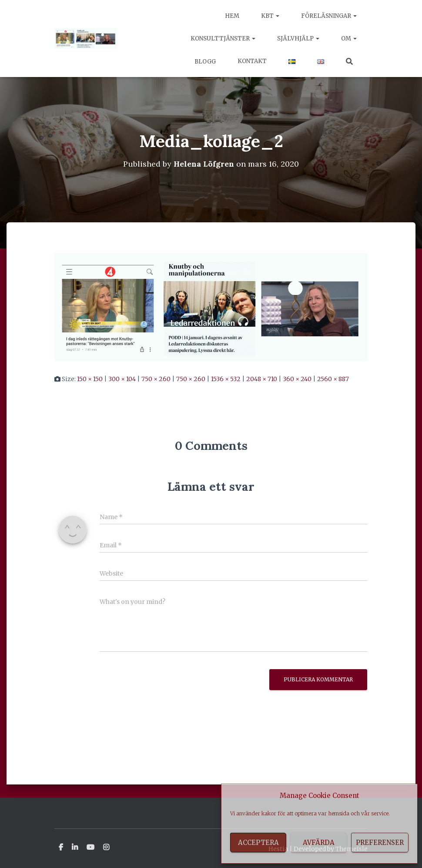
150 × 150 (90, 379)
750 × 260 (156, 379)
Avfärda (319, 843)
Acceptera (258, 843)
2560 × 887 (333, 379)
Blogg (204, 62)
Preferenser (380, 843)
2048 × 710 (262, 379)
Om (349, 39)
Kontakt (252, 61)
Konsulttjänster (223, 39)
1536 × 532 (226, 379)
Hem (232, 16)
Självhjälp (298, 39)
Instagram (106, 847)
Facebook (61, 847)
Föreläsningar (329, 16)
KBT (270, 16)
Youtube (90, 847)
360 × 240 (297, 379)
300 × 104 (122, 379)
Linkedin (75, 847)
